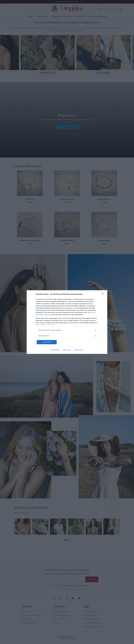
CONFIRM (47, 342)
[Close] (103, 294)
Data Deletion (55, 350)
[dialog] (67, 322)
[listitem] (67, 330)
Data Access (67, 350)
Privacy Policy (79, 350)
